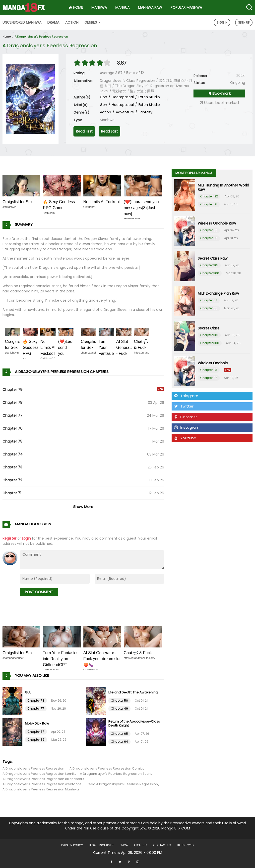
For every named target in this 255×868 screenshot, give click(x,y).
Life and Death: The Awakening (133, 692)
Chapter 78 (12, 403)
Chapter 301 (209, 265)
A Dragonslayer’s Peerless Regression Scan (115, 774)
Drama (53, 22)
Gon (103, 97)
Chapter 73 (12, 467)
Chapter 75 (12, 441)
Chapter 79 (12, 390)
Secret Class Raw (213, 258)
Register (9, 538)
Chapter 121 (209, 204)
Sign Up (244, 23)
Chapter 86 (36, 740)
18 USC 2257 (186, 845)
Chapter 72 (12, 480)
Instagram (187, 427)
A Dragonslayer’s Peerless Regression (41, 37)
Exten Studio (149, 97)
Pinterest (186, 417)
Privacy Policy (72, 845)
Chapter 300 (210, 273)
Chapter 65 (119, 734)
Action (72, 22)
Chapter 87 (36, 732)
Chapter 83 (209, 370)
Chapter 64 (119, 742)
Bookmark (219, 93)
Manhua (122, 7)
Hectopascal (122, 97)
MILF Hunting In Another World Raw (223, 187)
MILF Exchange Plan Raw (218, 293)
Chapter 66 (209, 308)
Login (26, 538)
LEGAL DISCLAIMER (101, 845)
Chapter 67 (209, 300)
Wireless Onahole (213, 363)
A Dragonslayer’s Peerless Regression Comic (106, 768)
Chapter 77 (12, 415)
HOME (76, 7)
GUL (28, 692)
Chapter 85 (209, 238)
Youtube (185, 438)
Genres (93, 22)
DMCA (124, 845)
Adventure (124, 112)
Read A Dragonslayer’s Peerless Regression (122, 784)
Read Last (109, 131)
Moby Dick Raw (37, 723)
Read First (84, 131)
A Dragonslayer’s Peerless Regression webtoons (42, 784)
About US (140, 845)
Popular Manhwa (186, 7)
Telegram (186, 396)
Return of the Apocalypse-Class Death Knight (134, 723)
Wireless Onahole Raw (217, 223)
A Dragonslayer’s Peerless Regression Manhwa (41, 789)
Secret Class (209, 328)
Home (7, 37)
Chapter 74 (13, 454)
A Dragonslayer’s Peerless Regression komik (39, 774)
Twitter (184, 406)
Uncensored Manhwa (22, 22)
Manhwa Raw (150, 7)
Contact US (162, 845)
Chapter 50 (119, 701)
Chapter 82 (209, 378)
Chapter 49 (119, 708)
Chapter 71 (12, 493)
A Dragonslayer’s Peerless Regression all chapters (43, 779)
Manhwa (99, 7)
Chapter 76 (12, 428)
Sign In (222, 23)
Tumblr (184, 448)
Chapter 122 (209, 196)
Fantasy (145, 112)
